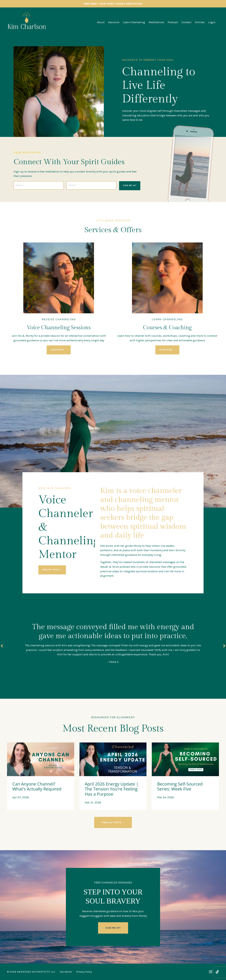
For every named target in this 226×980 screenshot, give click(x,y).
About (101, 22)
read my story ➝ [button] (52, 570)
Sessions (114, 22)
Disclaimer (66, 972)
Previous (2, 646)
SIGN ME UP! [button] (130, 186)
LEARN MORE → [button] (59, 350)
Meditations (156, 22)
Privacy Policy (84, 972)
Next (224, 646)
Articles (200, 22)
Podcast (173, 22)
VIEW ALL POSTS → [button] (113, 822)
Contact (186, 22)
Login (212, 22)
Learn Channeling (134, 22)
